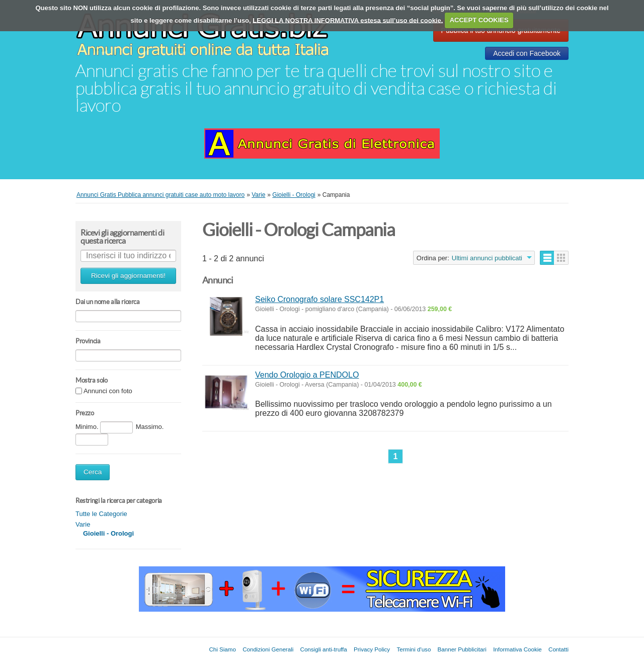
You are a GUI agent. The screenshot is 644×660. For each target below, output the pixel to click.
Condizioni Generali (268, 649)
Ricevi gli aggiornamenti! (128, 276)
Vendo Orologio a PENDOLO (307, 375)
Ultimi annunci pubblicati (487, 258)
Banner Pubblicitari (462, 649)
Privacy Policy (372, 649)
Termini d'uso (414, 649)
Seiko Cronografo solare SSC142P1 (319, 299)
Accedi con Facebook (527, 53)
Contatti (558, 649)
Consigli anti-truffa (324, 649)
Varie (83, 524)
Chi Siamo (222, 649)
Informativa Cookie (517, 649)
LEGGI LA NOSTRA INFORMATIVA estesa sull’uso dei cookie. (348, 20)
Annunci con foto (108, 391)
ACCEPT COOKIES (479, 20)
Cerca (93, 472)
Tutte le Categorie (101, 514)
